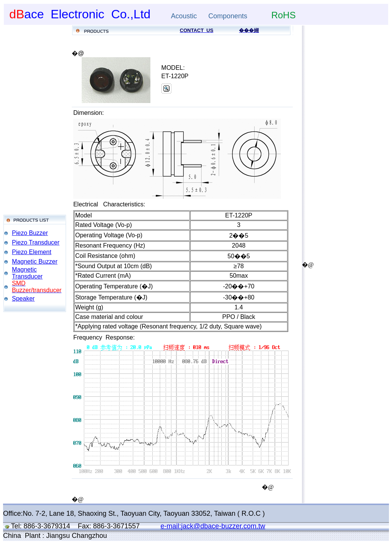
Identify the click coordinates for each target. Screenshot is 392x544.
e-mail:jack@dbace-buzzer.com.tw (213, 526)
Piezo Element (31, 252)
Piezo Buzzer (30, 233)
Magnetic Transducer (27, 273)
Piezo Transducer (36, 242)
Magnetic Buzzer (35, 262)
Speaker (23, 299)
